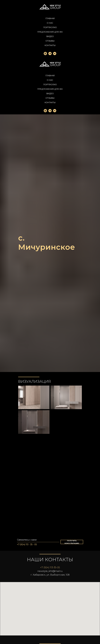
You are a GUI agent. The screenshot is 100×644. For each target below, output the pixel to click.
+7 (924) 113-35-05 (50, 567)
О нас (50, 23)
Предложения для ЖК (50, 32)
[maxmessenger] (45, 54)
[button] (72, 542)
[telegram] (50, 54)
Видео (50, 36)
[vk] (55, 54)
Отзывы (50, 41)
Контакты (50, 45)
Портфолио (50, 27)
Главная (50, 18)
